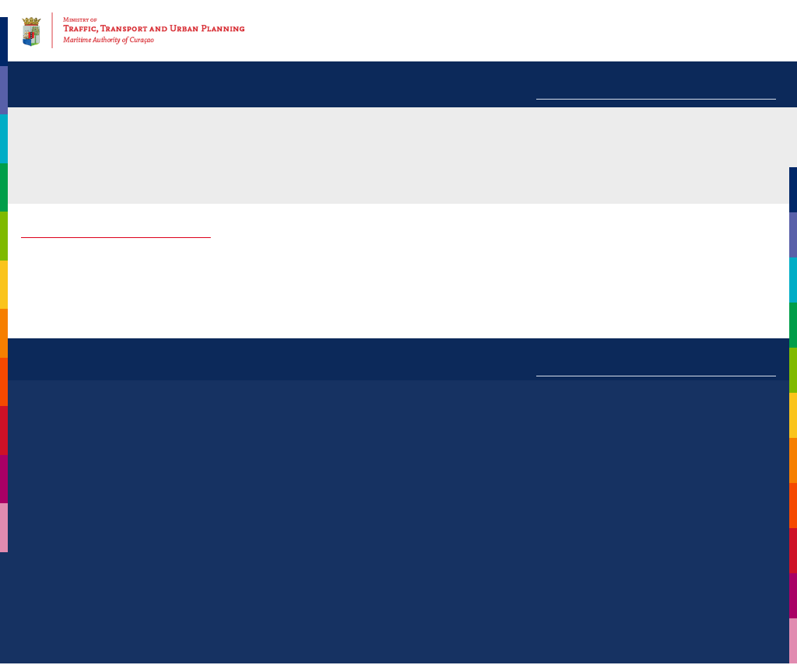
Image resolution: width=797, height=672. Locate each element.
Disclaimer (746, 643)
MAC (32, 126)
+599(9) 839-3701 (445, 556)
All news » (249, 441)
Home (299, 30)
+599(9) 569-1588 (697, 542)
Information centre (628, 30)
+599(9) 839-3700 (446, 541)
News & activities (522, 30)
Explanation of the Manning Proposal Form (116, 237)
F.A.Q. (704, 30)
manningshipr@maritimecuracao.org (638, 606)
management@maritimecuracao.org (636, 567)
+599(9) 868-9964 (446, 570)
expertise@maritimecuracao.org (627, 586)
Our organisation (369, 30)
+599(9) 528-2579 (697, 529)
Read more (218, 593)
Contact (750, 30)
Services (446, 30)
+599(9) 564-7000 (699, 516)
